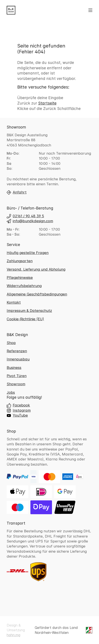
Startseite (47, 103)
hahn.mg (13, 635)
